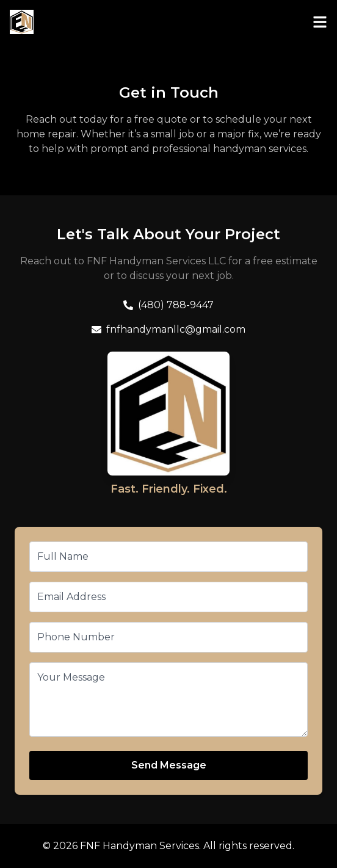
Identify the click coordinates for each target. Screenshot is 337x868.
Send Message (169, 765)
